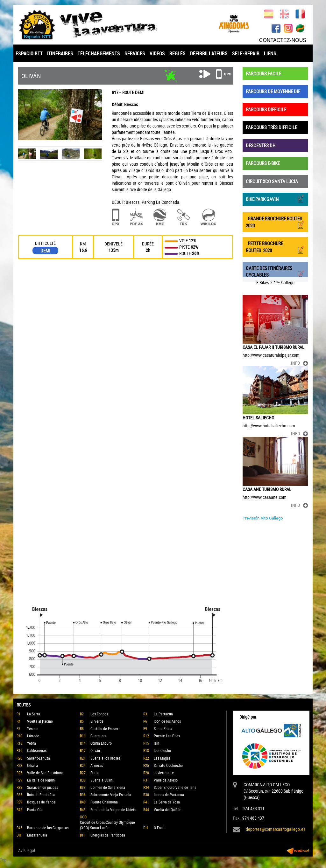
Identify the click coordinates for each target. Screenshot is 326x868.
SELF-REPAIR (246, 53)
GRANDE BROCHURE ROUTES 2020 (275, 222)
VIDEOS (157, 53)
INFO (299, 363)
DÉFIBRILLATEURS (209, 53)
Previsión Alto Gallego (263, 518)
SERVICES (135, 53)
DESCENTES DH (261, 145)
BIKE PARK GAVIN (275, 199)
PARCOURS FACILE (263, 73)
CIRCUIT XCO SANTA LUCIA (272, 181)
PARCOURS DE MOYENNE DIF (273, 91)
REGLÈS (177, 53)
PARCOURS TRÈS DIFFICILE (271, 127)
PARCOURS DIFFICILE (266, 109)
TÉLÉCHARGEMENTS (99, 53)
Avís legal (27, 850)
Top (3, 860)
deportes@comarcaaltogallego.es (276, 829)
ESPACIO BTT (29, 53)
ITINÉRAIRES (60, 53)
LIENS (270, 53)
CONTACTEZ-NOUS (283, 40)
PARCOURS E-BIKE (263, 163)
